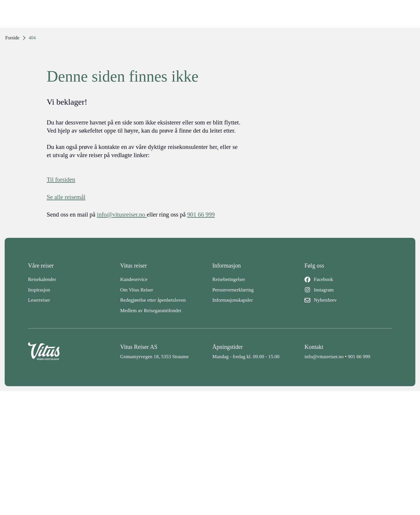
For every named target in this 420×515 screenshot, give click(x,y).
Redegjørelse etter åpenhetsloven (153, 300)
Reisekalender (42, 279)
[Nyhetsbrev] (348, 300)
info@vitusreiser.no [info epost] (122, 215)
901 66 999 (359, 357)
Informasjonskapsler (233, 300)
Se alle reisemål (66, 197)
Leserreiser (39, 300)
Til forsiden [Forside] (61, 180)
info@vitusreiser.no (324, 357)
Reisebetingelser (229, 279)
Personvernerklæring (233, 290)
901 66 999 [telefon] (201, 215)
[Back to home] (72, 351)
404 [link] (32, 38)
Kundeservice (134, 279)
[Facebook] (348, 280)
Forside (12, 38)
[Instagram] (348, 290)
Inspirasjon (39, 290)
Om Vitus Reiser (137, 290)
